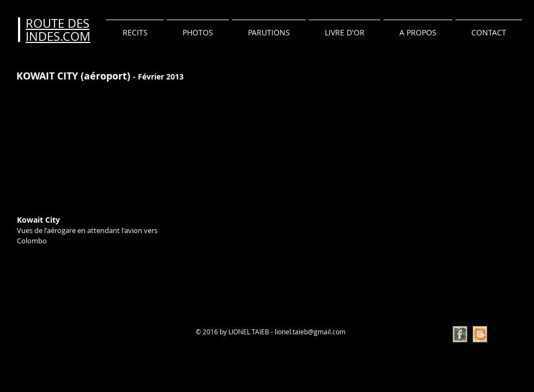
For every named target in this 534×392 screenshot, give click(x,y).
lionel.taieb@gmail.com (310, 332)
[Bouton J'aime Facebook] (40, 331)
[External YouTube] (91, 148)
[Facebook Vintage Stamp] (460, 334)
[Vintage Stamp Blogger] (480, 334)
